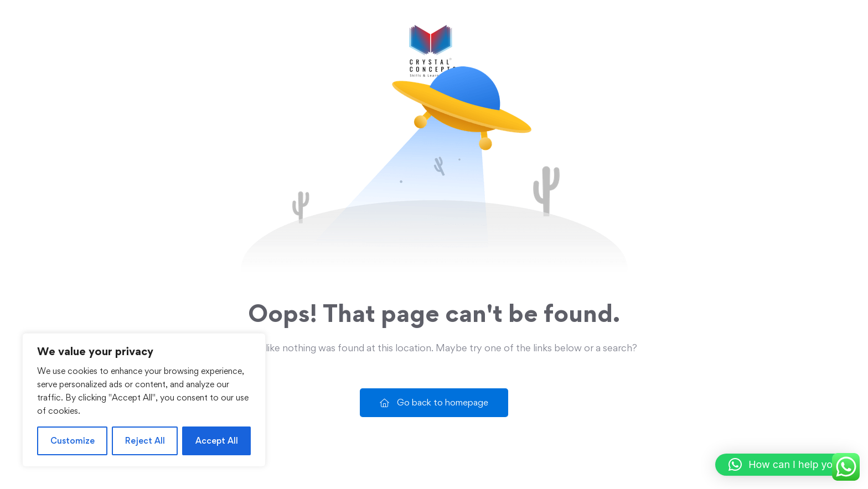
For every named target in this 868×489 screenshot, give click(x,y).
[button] (786, 465)
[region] (144, 400)
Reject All (145, 441)
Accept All (217, 441)
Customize (73, 441)
